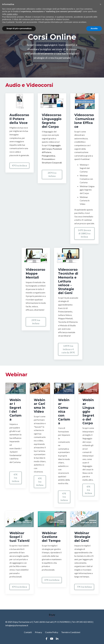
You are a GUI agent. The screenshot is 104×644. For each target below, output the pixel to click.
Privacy (38, 632)
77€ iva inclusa (84, 587)
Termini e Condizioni (71, 632)
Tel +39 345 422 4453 (82, 622)
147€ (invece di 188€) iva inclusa (84, 233)
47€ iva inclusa (19, 165)
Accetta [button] (94, 28)
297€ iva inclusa (36, 322)
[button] (100, 4)
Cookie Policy (52, 632)
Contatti (28, 632)
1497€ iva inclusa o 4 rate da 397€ (68, 349)
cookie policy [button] (12, 14)
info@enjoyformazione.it (17, 625)
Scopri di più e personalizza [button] (19, 28)
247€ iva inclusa (52, 174)
